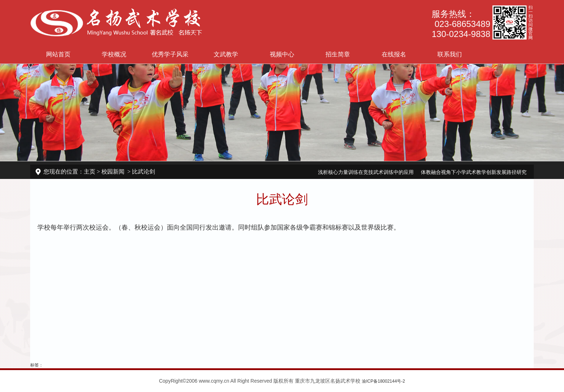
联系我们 (450, 54)
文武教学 (226, 54)
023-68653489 (462, 24)
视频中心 (282, 54)
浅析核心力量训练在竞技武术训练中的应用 (366, 172)
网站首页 (58, 54)
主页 (90, 172)
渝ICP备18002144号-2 (383, 381)
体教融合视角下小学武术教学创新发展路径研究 (474, 172)
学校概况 (114, 54)
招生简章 (338, 54)
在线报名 (394, 54)
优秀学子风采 (170, 54)
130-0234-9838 (461, 34)
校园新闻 (113, 172)
